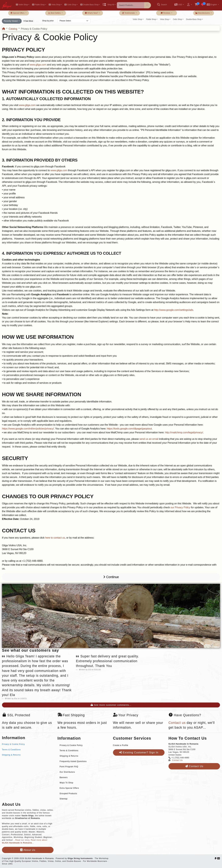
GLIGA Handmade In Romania (39, 858)
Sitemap (64, 799)
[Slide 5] (123, 645)
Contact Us (177, 760)
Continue (111, 577)
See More (28, 21)
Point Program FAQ (69, 767)
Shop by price (48, 21)
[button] (179, 5)
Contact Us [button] (194, 766)
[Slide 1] (99, 645)
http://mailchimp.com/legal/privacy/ (184, 432)
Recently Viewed (11, 21)
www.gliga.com (38, 65)
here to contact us (55, 538)
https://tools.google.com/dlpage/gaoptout (129, 429)
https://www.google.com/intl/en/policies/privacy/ (28, 429)
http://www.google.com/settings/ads (174, 310)
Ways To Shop (66, 783)
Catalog (13, 29)
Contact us (177, 723)
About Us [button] (28, 850)
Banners (64, 777)
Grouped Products (68, 794)
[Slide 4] (117, 645)
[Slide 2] (105, 645)
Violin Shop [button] (22, 5)
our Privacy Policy (180, 507)
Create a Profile (121, 745)
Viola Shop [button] (55, 5)
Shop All (108, 5)
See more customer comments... (111, 705)
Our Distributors (67, 772)
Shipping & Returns (11, 755)
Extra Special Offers (69, 788)
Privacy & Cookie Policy (13, 744)
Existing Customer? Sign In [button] (139, 752)
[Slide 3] (111, 645)
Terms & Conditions (11, 750)
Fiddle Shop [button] (38, 5)
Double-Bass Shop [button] (89, 5)
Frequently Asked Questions (73, 761)
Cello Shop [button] (70, 5)
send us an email (149, 439)
